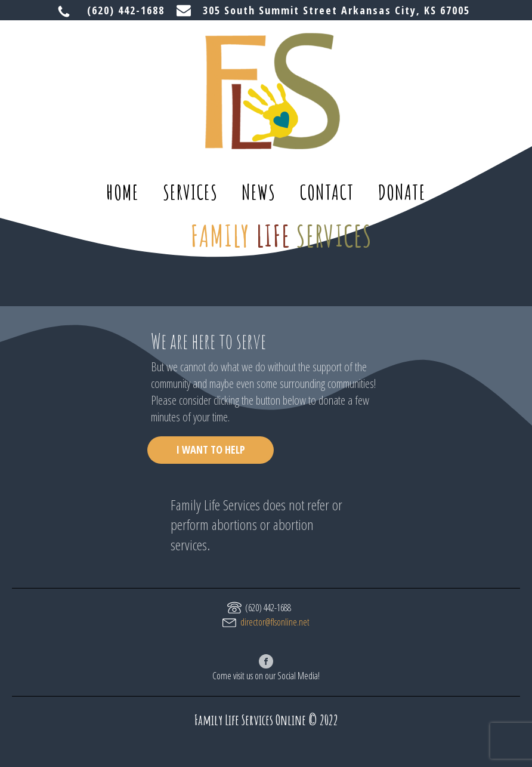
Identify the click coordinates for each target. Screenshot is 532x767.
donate (402, 192)
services (190, 192)
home (123, 192)
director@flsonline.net (275, 622)
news (259, 192)
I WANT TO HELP (211, 449)
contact (327, 192)
